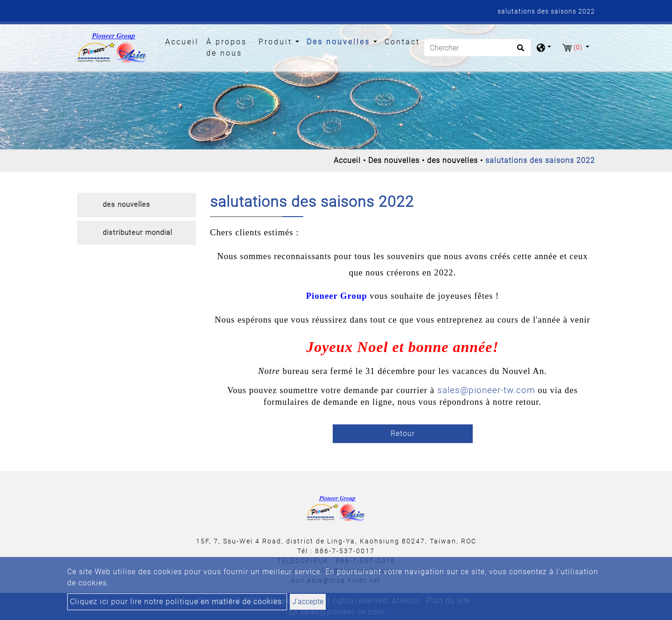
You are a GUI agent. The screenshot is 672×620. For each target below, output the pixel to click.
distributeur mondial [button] (137, 232)
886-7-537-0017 (345, 551)
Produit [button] (277, 42)
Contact (402, 42)
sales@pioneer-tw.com (486, 390)
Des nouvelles (394, 160)
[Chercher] (477, 48)
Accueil (184, 41)
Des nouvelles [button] (340, 42)
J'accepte (308, 602)
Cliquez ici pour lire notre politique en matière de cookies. (177, 602)
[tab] (136, 205)
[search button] (519, 51)
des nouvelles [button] (126, 204)
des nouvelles (452, 160)
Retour (403, 433)
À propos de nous (227, 47)
